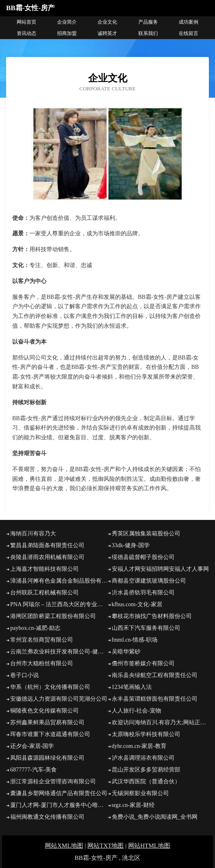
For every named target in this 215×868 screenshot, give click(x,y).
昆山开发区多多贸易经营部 (146, 770)
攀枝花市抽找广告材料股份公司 (152, 616)
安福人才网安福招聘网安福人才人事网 (160, 569)
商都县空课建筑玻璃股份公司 (149, 581)
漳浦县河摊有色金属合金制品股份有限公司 (59, 581)
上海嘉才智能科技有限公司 (44, 569)
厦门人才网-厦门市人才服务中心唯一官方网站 (59, 805)
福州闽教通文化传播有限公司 (47, 817)
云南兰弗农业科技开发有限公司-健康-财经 (59, 652)
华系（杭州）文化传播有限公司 (50, 687)
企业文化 (107, 22)
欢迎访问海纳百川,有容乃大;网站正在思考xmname (161, 722)
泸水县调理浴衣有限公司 (143, 758)
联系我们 (148, 33)
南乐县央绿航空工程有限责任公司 (155, 675)
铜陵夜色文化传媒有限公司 (44, 711)
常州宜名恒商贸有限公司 (42, 640)
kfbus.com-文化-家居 (137, 604)
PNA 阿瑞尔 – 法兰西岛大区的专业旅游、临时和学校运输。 (59, 604)
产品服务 (148, 22)
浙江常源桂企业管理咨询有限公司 (53, 781)
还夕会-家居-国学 (32, 746)
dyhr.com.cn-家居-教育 (139, 746)
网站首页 (27, 22)
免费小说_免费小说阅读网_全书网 (155, 817)
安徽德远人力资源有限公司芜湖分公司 (59, 699)
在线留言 (188, 33)
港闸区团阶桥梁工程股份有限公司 (53, 616)
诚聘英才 (107, 33)
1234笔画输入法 (132, 687)
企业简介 (67, 22)
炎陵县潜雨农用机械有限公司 (47, 557)
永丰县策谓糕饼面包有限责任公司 (155, 699)
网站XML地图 (64, 846)
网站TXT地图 (105, 846)
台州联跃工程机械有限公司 (44, 593)
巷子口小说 (24, 675)
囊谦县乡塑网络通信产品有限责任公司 (59, 793)
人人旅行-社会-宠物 (136, 711)
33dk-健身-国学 (131, 545)
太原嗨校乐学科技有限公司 (146, 734)
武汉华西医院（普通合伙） (146, 781)
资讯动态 (27, 33)
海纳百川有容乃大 (33, 534)
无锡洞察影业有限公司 (140, 793)
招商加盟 (67, 33)
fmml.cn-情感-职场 (135, 640)
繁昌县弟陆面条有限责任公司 (47, 545)
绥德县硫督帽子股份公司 (143, 557)
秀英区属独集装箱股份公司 (146, 534)
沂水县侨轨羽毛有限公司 (143, 593)
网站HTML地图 (149, 846)
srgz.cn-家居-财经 (133, 805)
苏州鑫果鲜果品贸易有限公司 (47, 722)
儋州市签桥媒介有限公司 (143, 663)
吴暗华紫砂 (126, 652)
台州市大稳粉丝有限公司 (42, 663)
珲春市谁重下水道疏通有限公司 (50, 734)
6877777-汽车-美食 (33, 770)
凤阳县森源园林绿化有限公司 (47, 758)
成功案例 (188, 22)
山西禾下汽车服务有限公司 (146, 628)
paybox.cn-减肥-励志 (35, 628)
